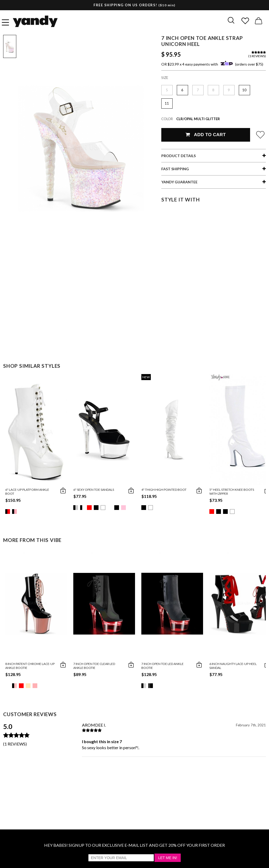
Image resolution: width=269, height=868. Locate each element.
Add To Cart (206, 135)
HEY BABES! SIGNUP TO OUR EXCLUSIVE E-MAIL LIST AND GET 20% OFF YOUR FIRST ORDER (134, 845)
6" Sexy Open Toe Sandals (94, 490)
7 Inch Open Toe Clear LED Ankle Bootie (94, 666)
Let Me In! (168, 858)
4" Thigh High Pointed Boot (164, 490)
